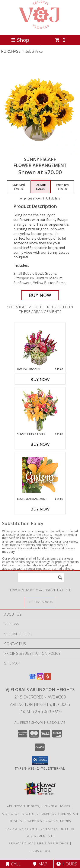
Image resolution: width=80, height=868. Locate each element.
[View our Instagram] (40, 678)
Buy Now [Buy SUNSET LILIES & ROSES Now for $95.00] (40, 444)
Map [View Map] (40, 864)
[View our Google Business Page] (32, 678)
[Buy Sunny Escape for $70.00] (40, 295)
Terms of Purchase (53, 843)
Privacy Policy (21, 843)
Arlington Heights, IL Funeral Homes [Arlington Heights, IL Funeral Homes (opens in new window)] (39, 806)
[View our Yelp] (48, 678)
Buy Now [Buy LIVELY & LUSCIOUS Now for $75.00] (40, 379)
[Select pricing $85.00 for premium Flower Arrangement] (62, 187)
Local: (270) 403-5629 (40, 712)
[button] (40, 761)
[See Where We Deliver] (40, 602)
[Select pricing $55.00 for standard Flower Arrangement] (19, 187)
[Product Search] (41, 577)
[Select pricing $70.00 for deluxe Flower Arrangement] (41, 187)
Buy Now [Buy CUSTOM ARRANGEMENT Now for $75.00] (40, 509)
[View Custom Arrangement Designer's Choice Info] (40, 475)
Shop (20, 40)
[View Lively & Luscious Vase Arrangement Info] (40, 345)
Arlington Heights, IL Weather (32, 828)
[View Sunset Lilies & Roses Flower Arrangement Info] (40, 410)
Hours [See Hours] (67, 864)
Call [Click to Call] (13, 864)
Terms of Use (40, 851)
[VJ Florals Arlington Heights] (40, 29)
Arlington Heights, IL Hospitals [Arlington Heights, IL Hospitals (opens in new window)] (29, 814)
